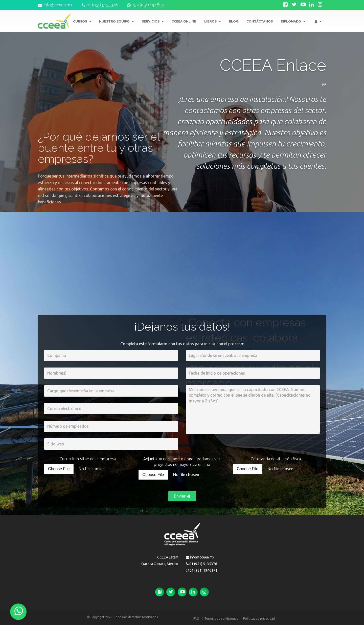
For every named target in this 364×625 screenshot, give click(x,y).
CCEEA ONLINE (184, 21)
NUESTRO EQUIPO (116, 21)
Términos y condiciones (221, 619)
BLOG (234, 21)
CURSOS (82, 21)
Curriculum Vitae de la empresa (88, 459)
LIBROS (212, 21)
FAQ (196, 619)
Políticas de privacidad (259, 619)
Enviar (182, 496)
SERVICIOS (153, 21)
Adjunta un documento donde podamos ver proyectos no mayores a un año (182, 462)
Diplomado (293, 21)
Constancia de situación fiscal (276, 459)
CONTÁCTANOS (260, 21)
